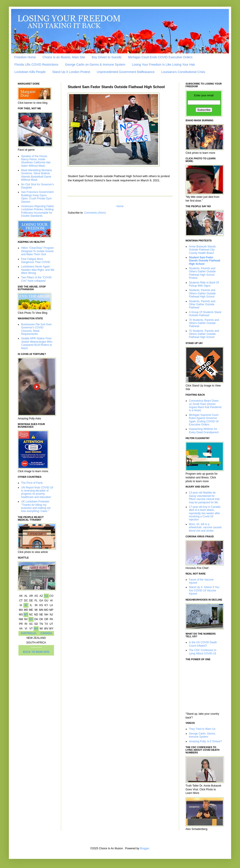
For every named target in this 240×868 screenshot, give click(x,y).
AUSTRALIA (29, 633)
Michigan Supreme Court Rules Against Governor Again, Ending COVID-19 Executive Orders (204, 420)
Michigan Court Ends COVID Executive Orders (160, 57)
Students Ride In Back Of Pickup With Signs (204, 284)
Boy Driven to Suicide (107, 57)
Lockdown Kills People (30, 72)
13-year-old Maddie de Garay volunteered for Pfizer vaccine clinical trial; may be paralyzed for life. (204, 497)
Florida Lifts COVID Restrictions (36, 65)
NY (31, 619)
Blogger (145, 848)
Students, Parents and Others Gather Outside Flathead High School (202, 293)
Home (120, 206)
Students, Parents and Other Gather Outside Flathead (202, 305)
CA (46, 596)
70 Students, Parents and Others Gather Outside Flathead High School (204, 334)
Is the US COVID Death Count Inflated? (203, 644)
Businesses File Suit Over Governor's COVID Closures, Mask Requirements (36, 329)
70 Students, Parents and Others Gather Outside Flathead (204, 323)
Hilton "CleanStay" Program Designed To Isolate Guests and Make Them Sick (37, 251)
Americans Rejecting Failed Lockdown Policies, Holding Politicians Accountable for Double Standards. (37, 211)
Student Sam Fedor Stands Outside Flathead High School (205, 261)
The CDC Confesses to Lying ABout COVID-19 (203, 652)
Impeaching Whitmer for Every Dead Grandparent (204, 431)
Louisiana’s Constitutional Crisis (183, 72)
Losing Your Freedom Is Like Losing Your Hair (163, 65)
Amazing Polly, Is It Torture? (205, 741)
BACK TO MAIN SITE (36, 652)
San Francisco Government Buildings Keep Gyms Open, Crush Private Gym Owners (37, 197)
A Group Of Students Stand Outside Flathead (205, 314)
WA (36, 629)
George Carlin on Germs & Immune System (95, 65)
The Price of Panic (32, 483)
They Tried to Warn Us (202, 729)
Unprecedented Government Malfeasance (126, 72)
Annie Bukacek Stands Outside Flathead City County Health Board (202, 250)
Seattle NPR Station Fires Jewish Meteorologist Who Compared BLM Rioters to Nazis (37, 343)
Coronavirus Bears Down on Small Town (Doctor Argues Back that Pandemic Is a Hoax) (205, 406)
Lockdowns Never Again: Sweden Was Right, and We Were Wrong (38, 270)
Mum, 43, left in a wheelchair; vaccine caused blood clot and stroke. (205, 527)
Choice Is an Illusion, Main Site (64, 57)
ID (26, 605)
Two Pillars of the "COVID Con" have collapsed (36, 279)
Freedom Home (25, 57)
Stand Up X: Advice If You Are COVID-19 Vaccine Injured (204, 590)
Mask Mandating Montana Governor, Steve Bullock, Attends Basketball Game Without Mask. (36, 175)
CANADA (46, 633)
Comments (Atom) (95, 213)
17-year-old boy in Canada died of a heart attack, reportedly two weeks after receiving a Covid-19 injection (205, 513)
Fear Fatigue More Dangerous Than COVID (36, 261)
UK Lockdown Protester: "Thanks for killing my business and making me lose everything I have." (36, 506)
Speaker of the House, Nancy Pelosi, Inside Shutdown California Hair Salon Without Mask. (36, 161)
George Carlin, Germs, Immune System (202, 735)
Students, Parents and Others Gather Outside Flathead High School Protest (202, 273)
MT (26, 615)
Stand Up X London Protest (71, 72)
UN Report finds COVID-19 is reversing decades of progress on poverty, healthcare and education (37, 492)
